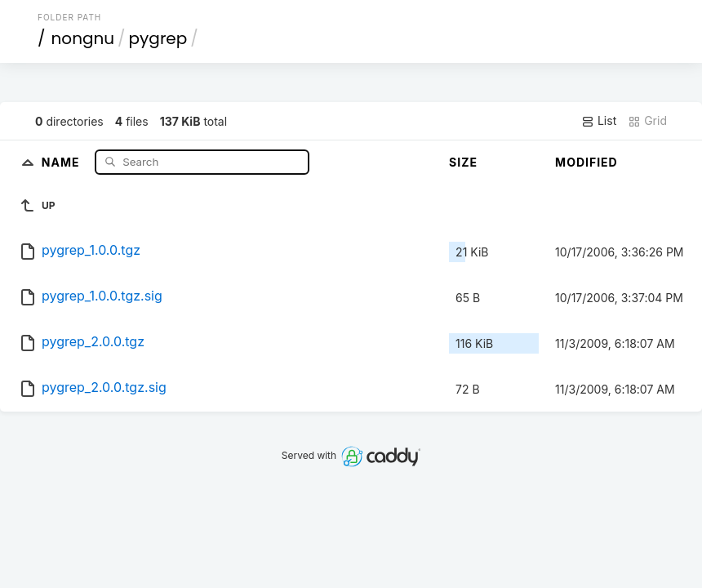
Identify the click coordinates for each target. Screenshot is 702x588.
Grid (647, 121)
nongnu (83, 38)
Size (463, 162)
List (599, 121)
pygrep (158, 38)
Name (62, 161)
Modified (586, 162)
